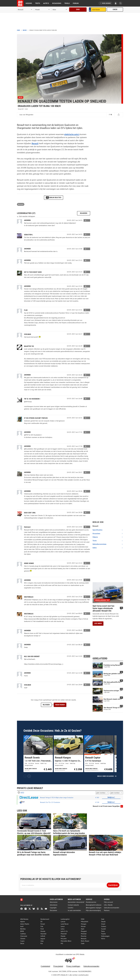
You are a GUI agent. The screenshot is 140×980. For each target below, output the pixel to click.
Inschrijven (113, 885)
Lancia (63, 921)
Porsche (84, 936)
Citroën (23, 939)
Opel (83, 929)
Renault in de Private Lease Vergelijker (106, 806)
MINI (83, 919)
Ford (42, 929)
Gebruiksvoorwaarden (112, 908)
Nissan (83, 926)
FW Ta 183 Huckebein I (32, 399)
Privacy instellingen (73, 966)
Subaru (104, 926)
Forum (76, 3)
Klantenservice (91, 902)
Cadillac (23, 934)
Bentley (23, 929)
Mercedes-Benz (66, 941)
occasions (96, 534)
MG (62, 943)
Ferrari (43, 924)
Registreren (60, 705)
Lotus (63, 929)
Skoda (103, 921)
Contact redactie (73, 905)
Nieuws (29, 3)
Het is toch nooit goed (33, 272)
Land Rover (65, 924)
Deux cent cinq (30, 513)
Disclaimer (53, 910)
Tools (67, 3)
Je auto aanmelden (74, 910)
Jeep (42, 941)
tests (95, 541)
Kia (42, 943)
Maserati (64, 934)
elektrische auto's (72, 134)
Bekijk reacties (54, 197)
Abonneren (54, 902)
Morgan (84, 924)
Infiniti (43, 936)
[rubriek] (60, 10)
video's (95, 537)
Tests (38, 3)
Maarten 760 (29, 346)
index (95, 548)
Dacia (22, 943)
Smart (103, 924)
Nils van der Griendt (32, 656)
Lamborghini (65, 919)
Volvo (103, 939)
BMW (22, 931)
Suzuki (103, 929)
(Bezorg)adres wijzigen (94, 908)
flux (26, 310)
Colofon (71, 908)
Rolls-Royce (85, 941)
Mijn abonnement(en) (93, 910)
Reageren (84, 213)
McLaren (64, 939)
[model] (43, 10)
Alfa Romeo (24, 919)
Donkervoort (45, 919)
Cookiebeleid (45, 966)
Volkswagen (105, 936)
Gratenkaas (29, 597)
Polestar (84, 934)
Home (18, 30)
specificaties (98, 530)
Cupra (22, 941)
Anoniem (27, 580)
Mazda (63, 936)
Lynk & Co (64, 931)
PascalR (27, 527)
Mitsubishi (85, 921)
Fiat (42, 926)
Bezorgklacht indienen (94, 905)
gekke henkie (29, 563)
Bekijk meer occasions (106, 776)
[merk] (25, 10)
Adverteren (54, 905)
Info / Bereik (108, 905)
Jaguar (43, 939)
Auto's (46, 3)
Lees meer (98, 623)
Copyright (53, 908)
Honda (43, 931)
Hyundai (43, 934)
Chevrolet (24, 936)
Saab (83, 943)
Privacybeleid (58, 966)
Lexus (63, 926)
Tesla (103, 931)
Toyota (103, 934)
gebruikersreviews (99, 544)
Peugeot (84, 931)
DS (41, 921)
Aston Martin (25, 924)
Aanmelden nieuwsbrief (76, 902)
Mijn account (108, 902)
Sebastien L (29, 235)
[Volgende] (29, 776)
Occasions (57, 3)
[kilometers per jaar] (116, 793)
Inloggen (46, 705)
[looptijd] (102, 793)
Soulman (28, 334)
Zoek (78, 9)
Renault (35, 143)
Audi (22, 926)
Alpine (23, 921)
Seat (103, 919)
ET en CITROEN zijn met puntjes (36, 418)
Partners (107, 910)
